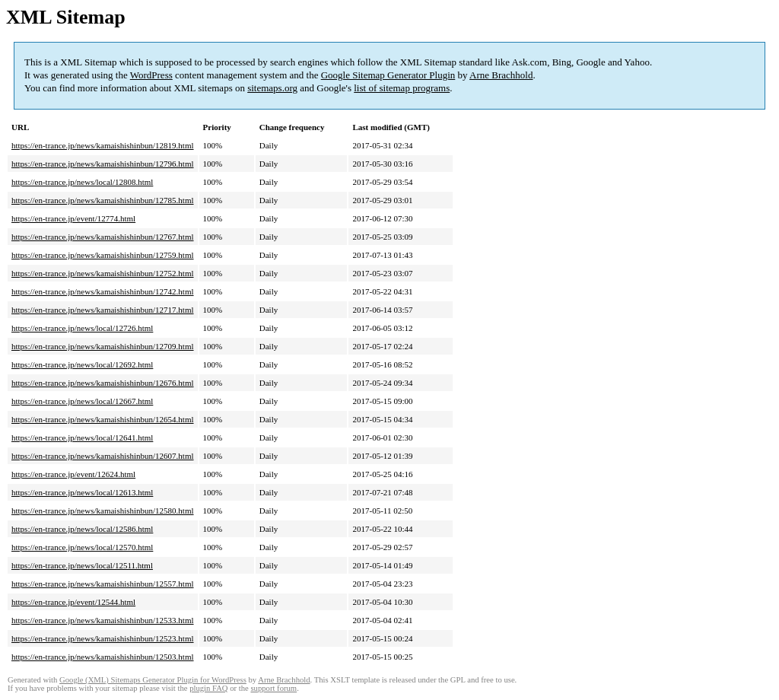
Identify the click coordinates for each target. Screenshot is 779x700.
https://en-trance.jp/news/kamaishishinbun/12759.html (103, 255)
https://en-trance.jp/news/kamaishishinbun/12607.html (103, 456)
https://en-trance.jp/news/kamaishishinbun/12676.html (103, 383)
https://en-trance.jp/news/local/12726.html (82, 328)
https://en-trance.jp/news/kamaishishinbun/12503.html (103, 657)
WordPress (151, 75)
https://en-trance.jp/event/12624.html (73, 474)
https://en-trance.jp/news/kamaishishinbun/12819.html (103, 145)
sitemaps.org (272, 88)
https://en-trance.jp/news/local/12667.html (82, 401)
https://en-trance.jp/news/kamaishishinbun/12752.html (103, 273)
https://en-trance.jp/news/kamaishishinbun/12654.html (103, 419)
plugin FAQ (208, 688)
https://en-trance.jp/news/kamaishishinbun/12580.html (103, 511)
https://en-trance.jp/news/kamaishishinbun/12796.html (103, 164)
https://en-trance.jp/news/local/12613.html (82, 492)
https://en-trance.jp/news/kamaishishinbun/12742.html (103, 291)
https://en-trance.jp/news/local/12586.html (82, 529)
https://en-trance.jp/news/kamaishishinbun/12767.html (103, 237)
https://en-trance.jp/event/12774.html (73, 218)
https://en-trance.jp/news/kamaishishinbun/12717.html (103, 310)
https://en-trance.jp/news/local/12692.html (82, 364)
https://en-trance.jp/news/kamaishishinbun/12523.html (103, 638)
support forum (273, 688)
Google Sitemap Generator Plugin (388, 75)
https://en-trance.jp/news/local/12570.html (82, 547)
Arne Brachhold (501, 75)
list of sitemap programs (402, 88)
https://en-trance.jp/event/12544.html (73, 602)
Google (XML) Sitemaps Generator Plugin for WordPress (153, 680)
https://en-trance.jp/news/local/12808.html (82, 182)
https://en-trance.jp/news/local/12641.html (82, 437)
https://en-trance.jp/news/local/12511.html (82, 565)
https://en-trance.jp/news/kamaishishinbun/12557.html (103, 584)
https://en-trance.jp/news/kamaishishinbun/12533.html (103, 620)
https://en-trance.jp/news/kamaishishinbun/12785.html (103, 200)
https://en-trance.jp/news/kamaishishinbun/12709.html (103, 346)
